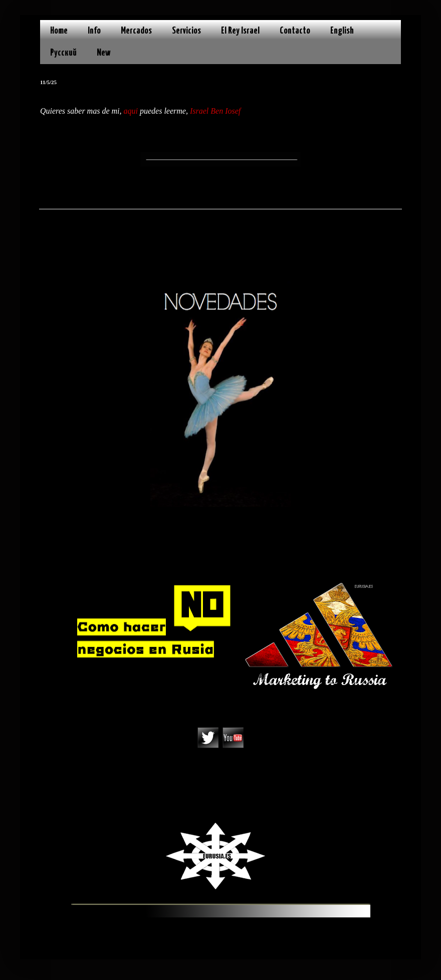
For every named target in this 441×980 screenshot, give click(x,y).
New (104, 53)
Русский (63, 53)
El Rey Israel (240, 31)
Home (59, 31)
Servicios (186, 31)
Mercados (136, 31)
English (342, 31)
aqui (131, 111)
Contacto (295, 31)
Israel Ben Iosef (215, 111)
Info (94, 31)
